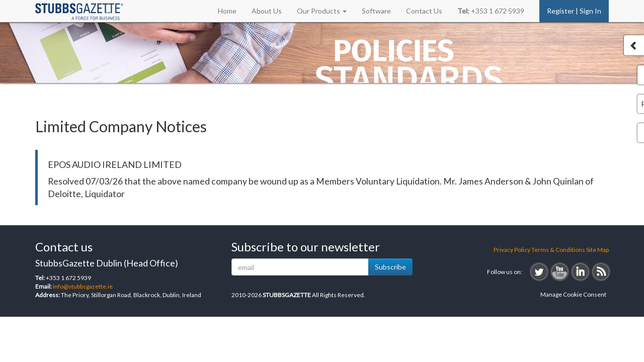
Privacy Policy (512, 250)
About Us (267, 11)
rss (601, 272)
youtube (560, 272)
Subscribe (390, 267)
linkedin (580, 272)
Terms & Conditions (558, 250)
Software (376, 11)
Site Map (597, 250)
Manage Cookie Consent (573, 294)
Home (227, 11)
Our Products (322, 11)
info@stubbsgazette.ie (83, 286)
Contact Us (424, 11)
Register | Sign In (574, 11)
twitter (539, 272)
